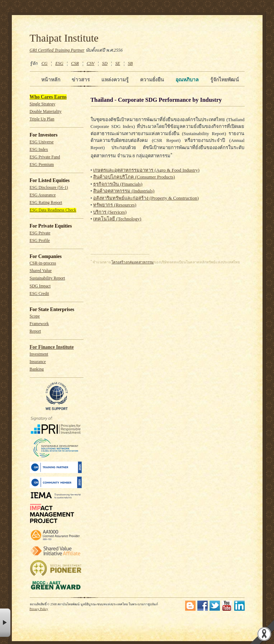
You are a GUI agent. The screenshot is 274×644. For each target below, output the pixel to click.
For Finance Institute (52, 347)
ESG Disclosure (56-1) (49, 188)
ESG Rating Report (46, 203)
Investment (39, 354)
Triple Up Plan (42, 119)
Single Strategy (43, 104)
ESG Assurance (43, 195)
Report (35, 331)
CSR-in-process (43, 263)
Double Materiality (46, 112)
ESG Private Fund (45, 157)
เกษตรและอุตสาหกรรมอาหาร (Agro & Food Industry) (146, 170)
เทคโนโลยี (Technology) (117, 219)
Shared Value (41, 271)
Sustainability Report (47, 278)
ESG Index (39, 150)
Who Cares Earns (48, 97)
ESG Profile (40, 241)
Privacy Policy (39, 609)
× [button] (5, 623)
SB (130, 63)
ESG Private (40, 233)
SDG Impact (40, 286)
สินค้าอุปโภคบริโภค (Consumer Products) (134, 177)
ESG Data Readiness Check (53, 210)
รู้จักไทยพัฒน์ (225, 80)
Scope (35, 316)
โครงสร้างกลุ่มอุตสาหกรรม (133, 262)
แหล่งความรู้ (115, 80)
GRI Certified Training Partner (57, 50)
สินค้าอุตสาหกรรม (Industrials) (124, 191)
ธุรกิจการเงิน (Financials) (118, 184)
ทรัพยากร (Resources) (115, 205)
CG (45, 63)
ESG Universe (42, 142)
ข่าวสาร (81, 80)
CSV (91, 63)
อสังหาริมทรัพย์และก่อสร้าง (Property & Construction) (146, 198)
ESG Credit (39, 294)
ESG (59, 63)
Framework (39, 324)
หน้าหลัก (51, 80)
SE (118, 63)
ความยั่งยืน (152, 80)
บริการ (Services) (110, 212)
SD (105, 63)
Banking (37, 369)
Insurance (38, 362)
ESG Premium (42, 165)
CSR (75, 63)
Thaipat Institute (64, 38)
